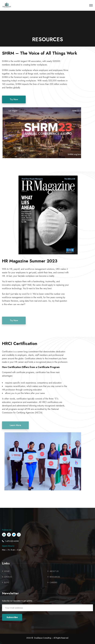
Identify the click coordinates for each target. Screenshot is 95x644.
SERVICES (8, 577)
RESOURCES (55, 577)
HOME (7, 571)
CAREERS (53, 582)
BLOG (7, 582)
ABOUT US (54, 571)
